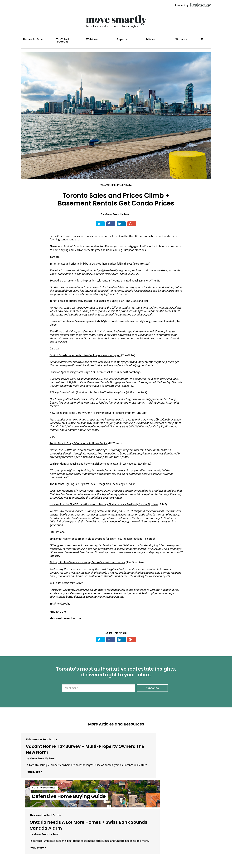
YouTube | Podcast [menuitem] (63, 40)
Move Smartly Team (118, 219)
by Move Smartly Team (41, 775)
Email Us (86, 856)
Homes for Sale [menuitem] (33, 39)
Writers (180, 39)
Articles (150, 39)
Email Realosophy (60, 608)
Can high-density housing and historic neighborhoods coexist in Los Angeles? (96, 468)
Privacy (113, 856)
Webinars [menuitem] (92, 39)
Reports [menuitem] (122, 39)
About (72, 856)
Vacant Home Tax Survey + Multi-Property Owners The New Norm (51, 760)
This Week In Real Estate (116, 190)
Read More (34, 795)
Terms (101, 856)
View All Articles (116, 816)
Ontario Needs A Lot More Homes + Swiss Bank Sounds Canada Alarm (179, 760)
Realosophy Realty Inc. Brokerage (70, 594)
